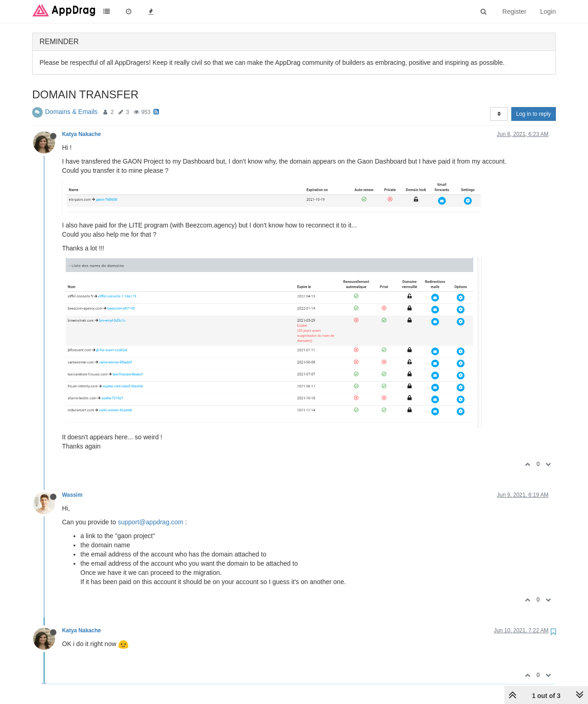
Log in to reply (534, 114)
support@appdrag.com (150, 522)
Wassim (72, 495)
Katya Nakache (82, 134)
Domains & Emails (71, 112)
